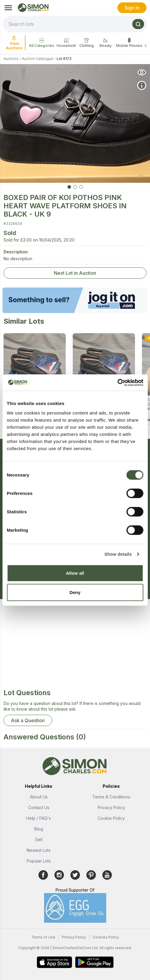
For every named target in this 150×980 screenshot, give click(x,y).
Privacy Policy (111, 807)
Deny (75, 592)
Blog (39, 829)
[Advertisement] (75, 647)
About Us (39, 797)
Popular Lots (39, 861)
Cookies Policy (106, 937)
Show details (118, 554)
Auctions (11, 59)
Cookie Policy (111, 818)
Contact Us (39, 807)
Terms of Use (43, 937)
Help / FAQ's (39, 818)
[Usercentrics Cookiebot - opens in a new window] (117, 382)
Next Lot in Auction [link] (75, 273)
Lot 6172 (64, 59)
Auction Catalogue (38, 59)
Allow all (75, 573)
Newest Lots (39, 850)
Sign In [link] (132, 8)
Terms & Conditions (111, 797)
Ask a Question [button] (28, 720)
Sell (39, 840)
